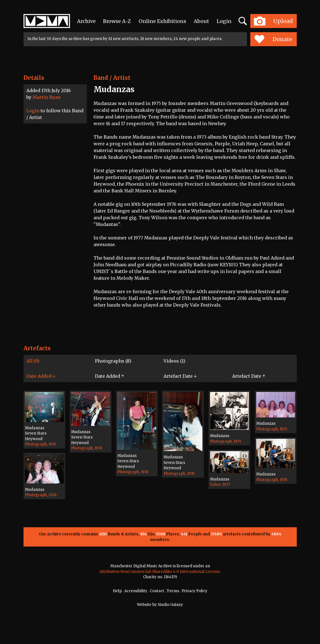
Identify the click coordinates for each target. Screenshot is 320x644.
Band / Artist (112, 78)
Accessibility (136, 591)
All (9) (33, 361)
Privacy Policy (195, 591)
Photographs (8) (113, 361)
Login (224, 21)
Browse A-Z (117, 21)
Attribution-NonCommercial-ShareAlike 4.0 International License (160, 572)
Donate (273, 39)
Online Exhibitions (162, 21)
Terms (173, 591)
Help (117, 591)
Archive (86, 21)
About (201, 21)
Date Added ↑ (109, 376)
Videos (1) (174, 361)
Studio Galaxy (170, 605)
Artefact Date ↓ (180, 376)
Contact (157, 591)
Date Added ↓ (41, 376)
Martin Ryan (46, 97)
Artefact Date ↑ (249, 376)
